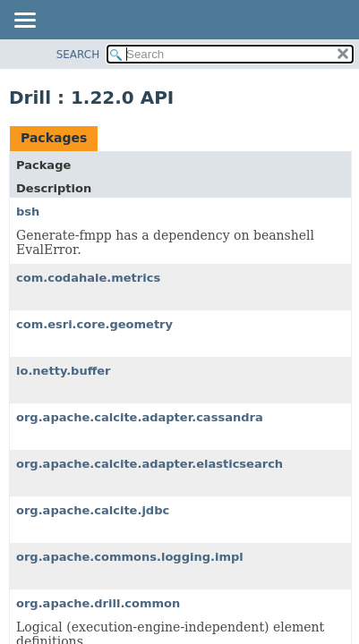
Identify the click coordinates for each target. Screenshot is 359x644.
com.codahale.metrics (88, 278)
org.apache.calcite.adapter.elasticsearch (150, 464)
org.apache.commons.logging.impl (130, 557)
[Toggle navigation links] (24, 21)
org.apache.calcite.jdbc (93, 510)
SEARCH (78, 55)
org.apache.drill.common (98, 603)
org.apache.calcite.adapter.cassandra (140, 417)
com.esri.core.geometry (94, 324)
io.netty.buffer (64, 371)
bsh (28, 212)
